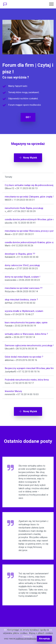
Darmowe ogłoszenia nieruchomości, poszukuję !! (29, 345)
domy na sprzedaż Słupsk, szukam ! (22, 277)
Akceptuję (44, 639)
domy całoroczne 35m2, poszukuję (22, 265)
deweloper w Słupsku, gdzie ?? (20, 254)
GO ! (28, 117)
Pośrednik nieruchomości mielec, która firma (27, 380)
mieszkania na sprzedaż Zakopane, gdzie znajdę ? (29, 197)
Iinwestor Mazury (13, 391)
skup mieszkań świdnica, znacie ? (21, 300)
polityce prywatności (26, 639)
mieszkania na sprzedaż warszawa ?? (24, 288)
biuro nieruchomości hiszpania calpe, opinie (26, 323)
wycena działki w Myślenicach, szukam (24, 311)
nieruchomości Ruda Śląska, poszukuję (24, 208)
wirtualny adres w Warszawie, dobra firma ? (26, 334)
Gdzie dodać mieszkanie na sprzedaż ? (24, 357)
